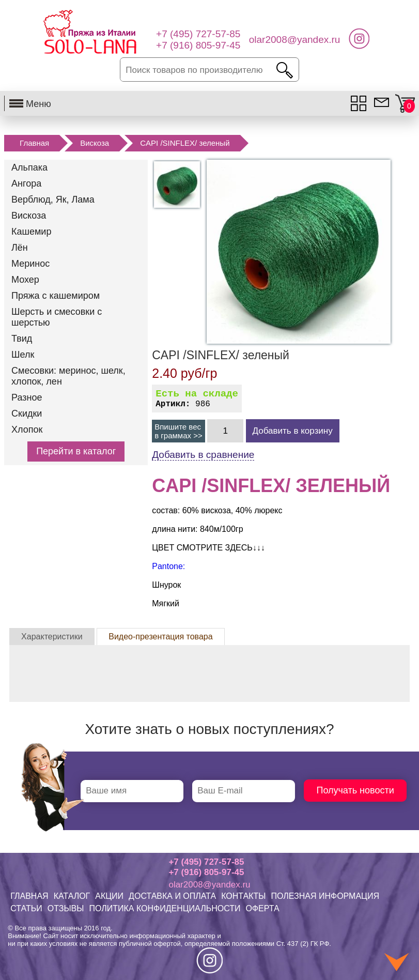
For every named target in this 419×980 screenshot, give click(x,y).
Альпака (29, 167)
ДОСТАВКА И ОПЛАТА (172, 896)
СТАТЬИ (26, 908)
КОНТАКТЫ (243, 896)
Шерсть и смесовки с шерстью (57, 317)
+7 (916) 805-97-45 (206, 872)
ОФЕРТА (262, 908)
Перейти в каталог (76, 451)
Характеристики (52, 637)
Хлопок (27, 430)
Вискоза (95, 143)
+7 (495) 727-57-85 (206, 862)
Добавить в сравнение (203, 455)
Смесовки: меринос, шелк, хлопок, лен (68, 376)
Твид (22, 339)
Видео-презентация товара (160, 637)
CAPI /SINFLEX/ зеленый (185, 143)
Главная (34, 143)
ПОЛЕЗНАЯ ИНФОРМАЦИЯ (325, 896)
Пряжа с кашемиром (56, 296)
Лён (20, 248)
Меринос (30, 264)
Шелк (23, 355)
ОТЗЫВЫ (66, 908)
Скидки (27, 414)
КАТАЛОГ (72, 896)
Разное (27, 397)
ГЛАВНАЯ (29, 896)
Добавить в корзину (293, 431)
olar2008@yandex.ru (209, 885)
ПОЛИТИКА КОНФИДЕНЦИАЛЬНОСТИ (165, 908)
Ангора (26, 183)
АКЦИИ (109, 896)
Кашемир (31, 232)
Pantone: (168, 566)
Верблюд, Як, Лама (53, 200)
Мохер (25, 280)
